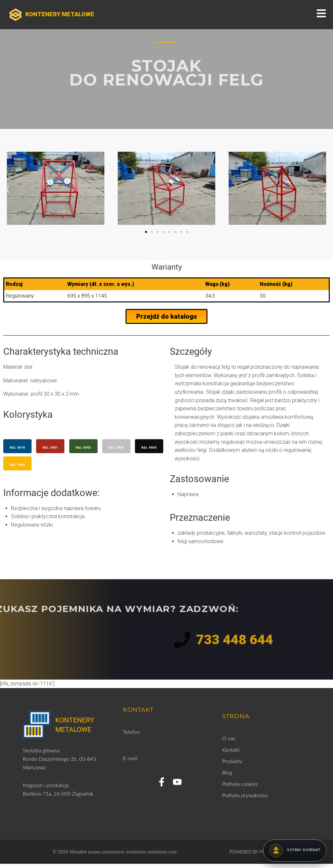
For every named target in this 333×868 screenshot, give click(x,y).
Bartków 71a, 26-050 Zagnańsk (58, 798)
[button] (7, 190)
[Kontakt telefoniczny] (295, 850)
